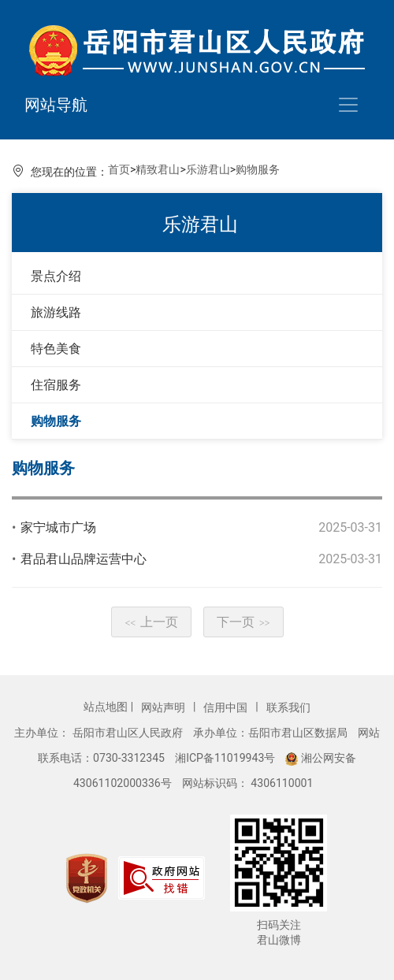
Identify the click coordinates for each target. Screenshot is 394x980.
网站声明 (165, 707)
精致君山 (158, 169)
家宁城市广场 (58, 527)
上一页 (151, 622)
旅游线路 (56, 312)
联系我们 (288, 707)
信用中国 (227, 707)
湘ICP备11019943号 (227, 758)
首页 (119, 169)
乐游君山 (208, 169)
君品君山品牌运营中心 (84, 559)
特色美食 (56, 349)
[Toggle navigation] (348, 105)
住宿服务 (56, 385)
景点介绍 (56, 276)
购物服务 (258, 169)
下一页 (243, 622)
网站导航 (56, 105)
